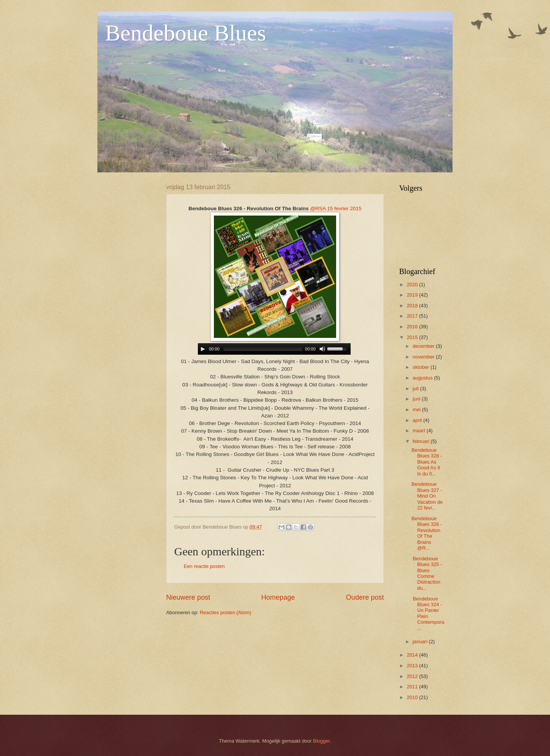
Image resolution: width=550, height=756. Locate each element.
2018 (413, 306)
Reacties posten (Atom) (226, 612)
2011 (413, 687)
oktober (421, 367)
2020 (413, 285)
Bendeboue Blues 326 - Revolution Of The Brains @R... (427, 533)
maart (420, 431)
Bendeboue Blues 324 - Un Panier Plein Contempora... (428, 613)
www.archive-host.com (275, 349)
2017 (413, 316)
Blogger (322, 741)
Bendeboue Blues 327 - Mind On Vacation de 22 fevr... (427, 496)
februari (421, 441)
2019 (413, 295)
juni (417, 399)
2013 (413, 666)
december (424, 346)
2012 (413, 676)
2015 (413, 337)
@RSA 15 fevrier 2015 (336, 208)
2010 (413, 697)
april (418, 420)
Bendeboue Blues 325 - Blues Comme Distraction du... (427, 573)
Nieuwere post (188, 597)
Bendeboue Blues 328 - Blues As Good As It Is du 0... (427, 462)
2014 (413, 655)
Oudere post (365, 597)
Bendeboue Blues (186, 33)
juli (416, 389)
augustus (423, 378)
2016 (413, 327)
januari (421, 642)
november (424, 357)
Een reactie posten (204, 566)
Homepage (278, 597)
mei (417, 410)
